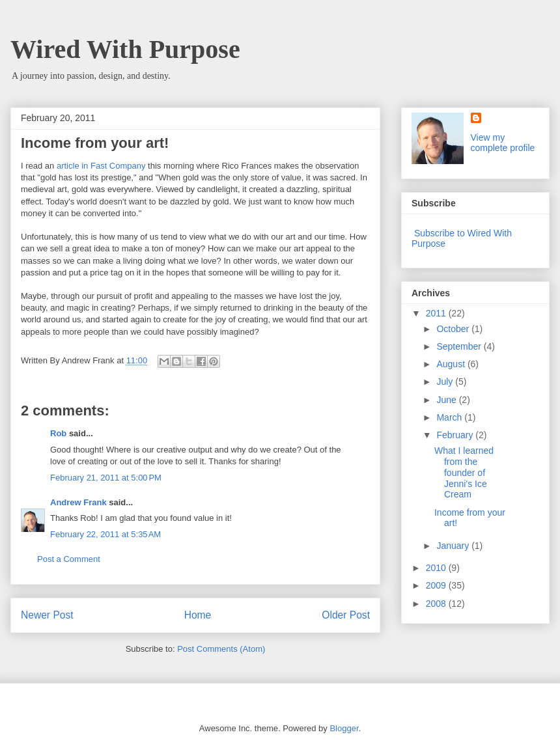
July (446, 382)
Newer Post (47, 615)
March (450, 417)
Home (198, 615)
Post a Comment (69, 559)
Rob (58, 433)
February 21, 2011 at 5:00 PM (106, 478)
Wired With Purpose (125, 49)
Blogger (344, 728)
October (454, 329)
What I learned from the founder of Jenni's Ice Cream (464, 472)
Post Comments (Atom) (221, 649)
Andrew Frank (78, 502)
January (454, 546)
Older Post (346, 615)
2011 (437, 313)
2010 (437, 568)
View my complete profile (503, 143)
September (460, 346)
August (452, 364)
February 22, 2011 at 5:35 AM (105, 534)
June (447, 400)
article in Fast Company (101, 166)
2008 (437, 604)
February (456, 435)
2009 (437, 585)
